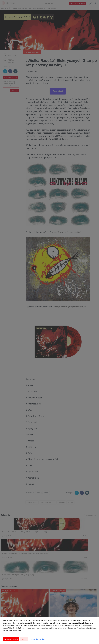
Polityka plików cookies (37, 639)
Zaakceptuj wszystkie (11, 639)
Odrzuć (24, 639)
